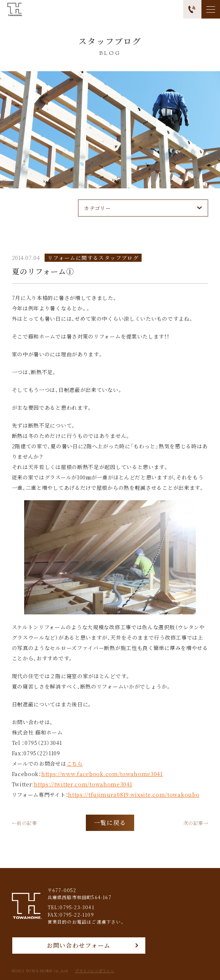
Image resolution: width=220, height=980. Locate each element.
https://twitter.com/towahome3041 (83, 784)
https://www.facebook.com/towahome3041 (102, 774)
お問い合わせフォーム (79, 945)
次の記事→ (196, 823)
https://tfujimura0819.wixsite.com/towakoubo (134, 795)
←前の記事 (25, 823)
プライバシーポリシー (95, 971)
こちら (75, 763)
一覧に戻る (110, 823)
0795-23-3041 (77, 907)
